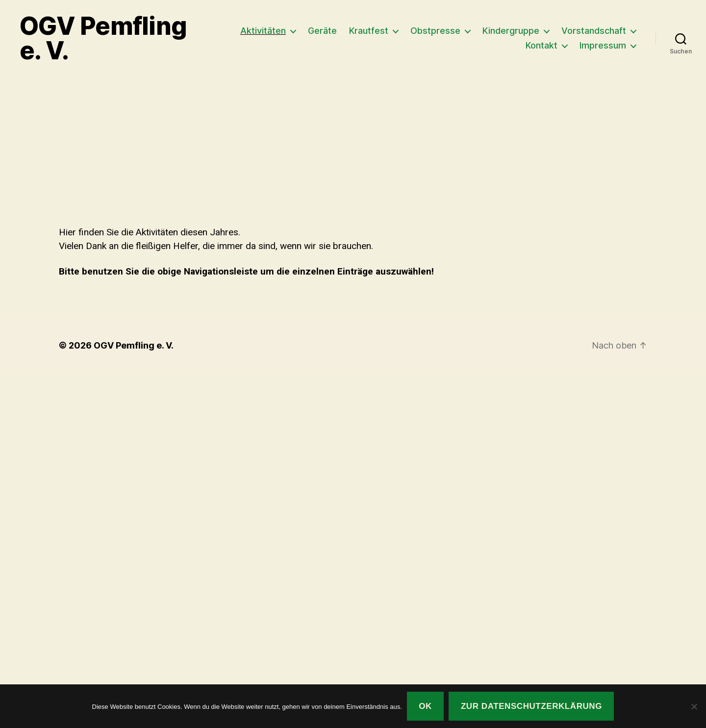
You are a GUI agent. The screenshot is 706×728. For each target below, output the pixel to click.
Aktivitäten (263, 31)
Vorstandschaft (594, 31)
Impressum (603, 45)
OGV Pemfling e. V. (103, 38)
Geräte (322, 31)
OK (425, 706)
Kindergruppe (511, 31)
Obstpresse (435, 31)
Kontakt (542, 45)
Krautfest (369, 31)
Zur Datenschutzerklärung (531, 706)
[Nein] (694, 706)
